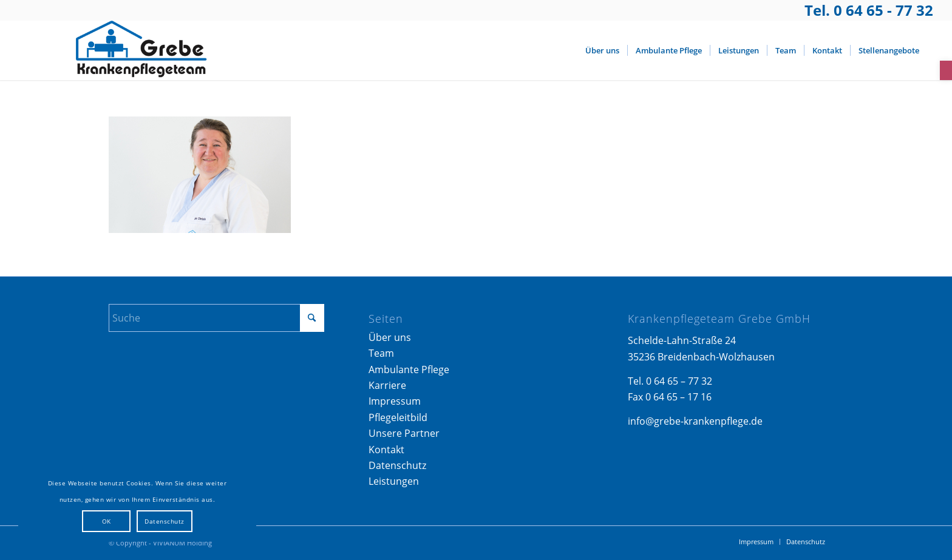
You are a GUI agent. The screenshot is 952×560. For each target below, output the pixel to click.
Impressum (395, 401)
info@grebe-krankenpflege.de (695, 421)
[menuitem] (602, 50)
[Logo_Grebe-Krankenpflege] (138, 50)
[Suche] (216, 318)
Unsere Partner (404, 433)
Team (381, 353)
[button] (946, 70)
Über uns (390, 337)
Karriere (387, 385)
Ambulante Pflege (409, 369)
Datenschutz (397, 465)
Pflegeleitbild (398, 417)
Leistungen (394, 481)
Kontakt (386, 450)
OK (107, 521)
